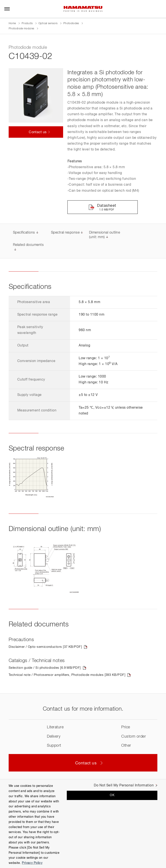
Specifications (24, 233)
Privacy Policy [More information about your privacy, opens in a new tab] (32, 863)
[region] (83, 824)
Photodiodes (71, 24)
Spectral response (65, 233)
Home (12, 24)
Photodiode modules (21, 29)
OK (112, 795)
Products (27, 24)
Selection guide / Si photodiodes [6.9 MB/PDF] (47, 669)
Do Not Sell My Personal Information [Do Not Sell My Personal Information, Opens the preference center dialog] (124, 786)
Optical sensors (48, 24)
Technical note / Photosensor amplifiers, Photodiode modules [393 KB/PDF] (71, 676)
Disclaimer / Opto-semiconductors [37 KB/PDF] (47, 648)
